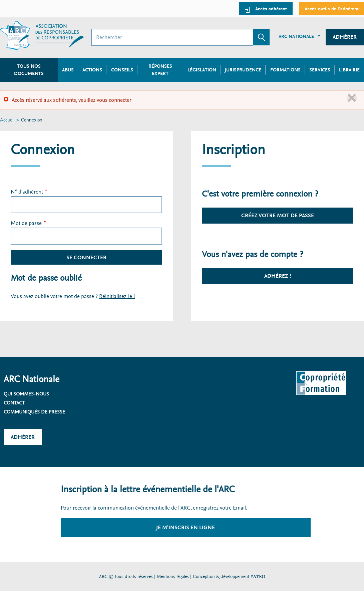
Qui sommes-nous (26, 394)
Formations (285, 70)
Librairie (349, 70)
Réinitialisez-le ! (117, 296)
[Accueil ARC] (42, 36)
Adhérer (345, 37)
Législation (202, 70)
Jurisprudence (243, 70)
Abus (68, 70)
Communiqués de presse (34, 412)
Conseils (122, 70)
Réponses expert (160, 70)
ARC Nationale (296, 36)
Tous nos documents (29, 70)
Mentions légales (173, 576)
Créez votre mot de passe (278, 215)
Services (320, 70)
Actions (92, 70)
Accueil (7, 120)
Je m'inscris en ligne (186, 527)
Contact (14, 403)
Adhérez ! (278, 276)
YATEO (258, 576)
